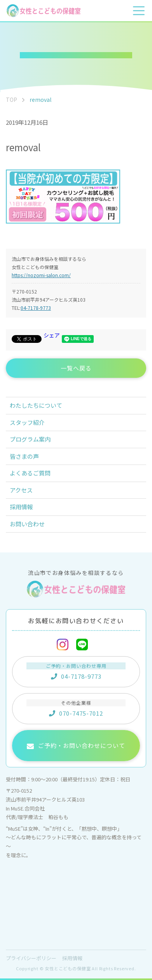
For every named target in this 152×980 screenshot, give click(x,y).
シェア (52, 335)
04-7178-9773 (36, 308)
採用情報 (21, 507)
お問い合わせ (27, 524)
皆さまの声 (24, 456)
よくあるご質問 (30, 473)
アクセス (21, 490)
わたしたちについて (36, 405)
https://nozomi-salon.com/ (41, 275)
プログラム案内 (30, 439)
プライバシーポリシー (31, 958)
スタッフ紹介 (27, 422)
